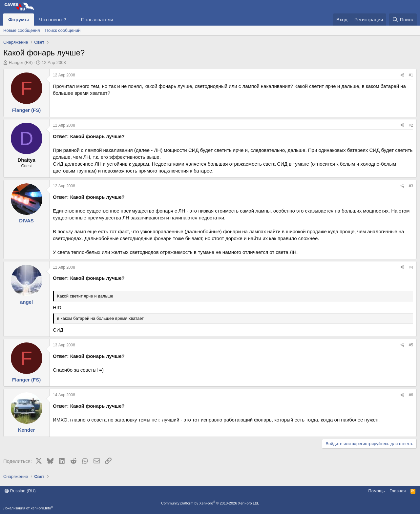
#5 (411, 345)
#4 (411, 267)
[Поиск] (403, 20)
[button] (72, 20)
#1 (411, 75)
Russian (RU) (20, 491)
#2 (411, 125)
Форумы (19, 20)
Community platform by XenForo (210, 503)
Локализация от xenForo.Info (28, 508)
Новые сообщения (22, 30)
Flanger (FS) (21, 62)
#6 (411, 395)
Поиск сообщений (63, 30)
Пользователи (97, 20)
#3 (411, 186)
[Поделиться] (402, 75)
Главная (398, 491)
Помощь (376, 491)
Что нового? (52, 20)
